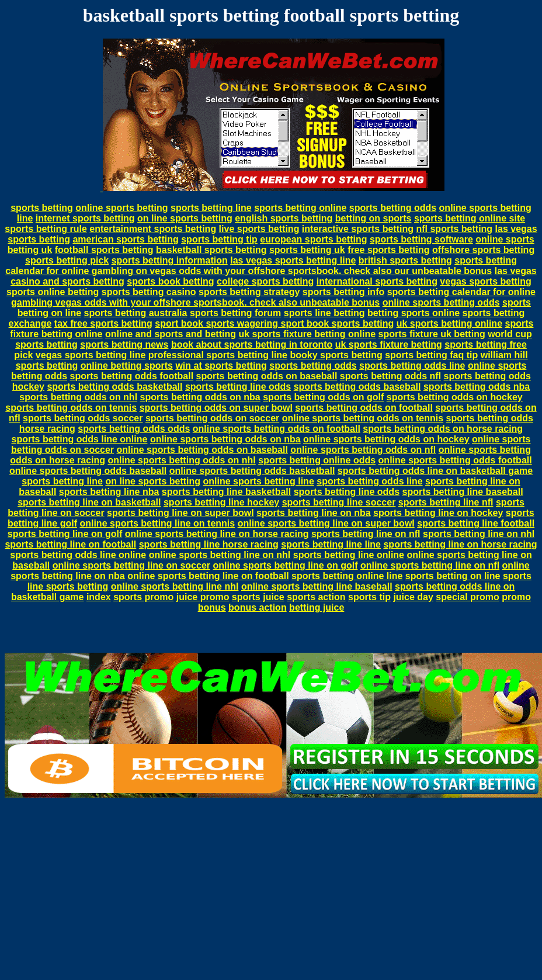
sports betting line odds (238, 387)
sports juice (258, 597)
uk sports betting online (449, 323)
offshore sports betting (483, 250)
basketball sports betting (211, 250)
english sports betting (284, 218)
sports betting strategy (249, 292)
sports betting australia (136, 313)
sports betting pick (67, 260)
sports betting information (170, 260)
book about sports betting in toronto (252, 344)
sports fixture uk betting (432, 334)
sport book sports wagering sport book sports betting (274, 323)
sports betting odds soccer (83, 418)
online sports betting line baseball (317, 586)
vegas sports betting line (91, 355)
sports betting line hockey (221, 502)
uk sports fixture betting (389, 344)
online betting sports (127, 366)
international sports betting (377, 281)
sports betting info (343, 292)
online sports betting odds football (455, 460)
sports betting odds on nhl (78, 397)
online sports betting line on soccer (131, 565)
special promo (467, 597)
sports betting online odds (317, 460)
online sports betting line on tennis (157, 523)
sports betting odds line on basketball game (435, 471)
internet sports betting (85, 218)
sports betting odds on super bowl (216, 408)
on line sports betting (185, 218)
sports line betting (324, 313)
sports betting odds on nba (200, 397)
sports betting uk (307, 250)
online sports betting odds (441, 302)
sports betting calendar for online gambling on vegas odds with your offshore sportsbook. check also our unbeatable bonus (261, 266)
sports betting (42, 208)
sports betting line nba (109, 492)
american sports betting (125, 239)
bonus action (258, 607)
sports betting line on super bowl (180, 513)
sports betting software (421, 239)
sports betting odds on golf (323, 397)
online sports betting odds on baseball (202, 450)
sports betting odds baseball (357, 387)
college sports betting (265, 281)
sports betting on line (453, 576)
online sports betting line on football (208, 576)
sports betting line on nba (314, 513)
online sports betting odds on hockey (386, 439)
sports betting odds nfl (390, 376)
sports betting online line (347, 576)
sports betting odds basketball (114, 387)
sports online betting (53, 292)
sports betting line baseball (462, 492)
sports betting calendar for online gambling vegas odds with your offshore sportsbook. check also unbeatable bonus (273, 297)
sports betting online (300, 208)
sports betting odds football (132, 376)
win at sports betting (221, 366)
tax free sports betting (103, 323)
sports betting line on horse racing (460, 544)
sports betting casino (149, 292)
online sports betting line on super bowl (326, 523)
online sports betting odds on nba (225, 439)
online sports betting (121, 208)
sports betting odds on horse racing (443, 429)
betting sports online (414, 313)
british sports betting (405, 260)
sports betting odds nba (477, 387)
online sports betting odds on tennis (363, 418)
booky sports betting (336, 355)
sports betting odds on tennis (71, 408)
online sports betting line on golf (285, 565)
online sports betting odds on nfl (363, 450)
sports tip (369, 597)
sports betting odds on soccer (212, 418)
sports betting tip (219, 239)
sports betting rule (46, 229)
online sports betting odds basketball (252, 471)
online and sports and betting (171, 334)
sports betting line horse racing (209, 544)
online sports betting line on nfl (430, 565)
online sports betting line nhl (175, 586)
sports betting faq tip (431, 355)
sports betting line (211, 208)
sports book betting (170, 281)
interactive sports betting (358, 229)
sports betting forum (235, 313)
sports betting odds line (412, 366)
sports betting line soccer (339, 502)
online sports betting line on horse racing (217, 534)
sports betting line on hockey (438, 513)
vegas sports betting (485, 281)
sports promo (143, 597)
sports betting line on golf (65, 534)
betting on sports (374, 218)
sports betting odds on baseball (267, 376)
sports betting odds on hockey (455, 397)
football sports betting (104, 250)
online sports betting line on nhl (220, 555)
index (99, 597)
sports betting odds (393, 208)
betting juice (317, 607)
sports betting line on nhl (479, 534)
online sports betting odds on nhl (181, 460)
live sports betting (259, 229)
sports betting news (124, 344)
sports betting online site (470, 218)
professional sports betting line (218, 355)
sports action (316, 597)
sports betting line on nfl (366, 534)
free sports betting (388, 250)
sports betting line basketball (226, 492)
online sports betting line (259, 481)
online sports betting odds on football (277, 429)
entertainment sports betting (153, 229)
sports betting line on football (70, 544)
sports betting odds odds (134, 429)
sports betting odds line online (80, 439)
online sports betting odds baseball (88, 471)
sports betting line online (349, 555)
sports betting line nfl (446, 502)
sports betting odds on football (364, 408)
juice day (413, 597)
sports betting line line (331, 544)
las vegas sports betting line (293, 260)
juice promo (203, 597)
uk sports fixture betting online (307, 334)
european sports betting (313, 239)
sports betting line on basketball (89, 502)
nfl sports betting (454, 229)
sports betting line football (476, 523)
